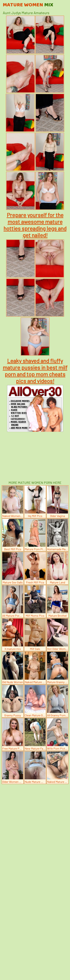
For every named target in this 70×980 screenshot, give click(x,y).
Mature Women (28, 5)
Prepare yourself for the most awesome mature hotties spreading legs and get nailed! (35, 225)
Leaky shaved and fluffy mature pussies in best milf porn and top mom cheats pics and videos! (35, 371)
